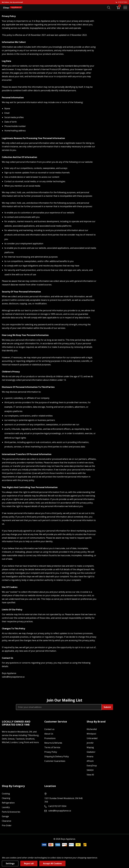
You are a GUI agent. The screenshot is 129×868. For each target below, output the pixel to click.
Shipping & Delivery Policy (57, 756)
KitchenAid (92, 729)
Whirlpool (91, 734)
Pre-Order (7, 825)
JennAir (90, 743)
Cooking (6, 794)
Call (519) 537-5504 (57, 806)
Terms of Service (52, 747)
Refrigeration (8, 803)
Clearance (7, 821)
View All (90, 775)
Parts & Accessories (11, 812)
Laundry (6, 807)
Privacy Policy (51, 752)
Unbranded (92, 738)
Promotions (50, 738)
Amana (90, 756)
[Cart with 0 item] (118, 7)
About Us (49, 734)
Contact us (49, 729)
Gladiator (91, 752)
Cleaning (6, 798)
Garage (5, 816)
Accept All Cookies (52, 863)
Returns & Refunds (53, 743)
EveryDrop (92, 766)
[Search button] (109, 7)
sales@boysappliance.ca (60, 811)
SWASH (90, 770)
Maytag (90, 747)
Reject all (29, 863)
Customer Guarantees (55, 761)
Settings (10, 863)
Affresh (90, 761)
